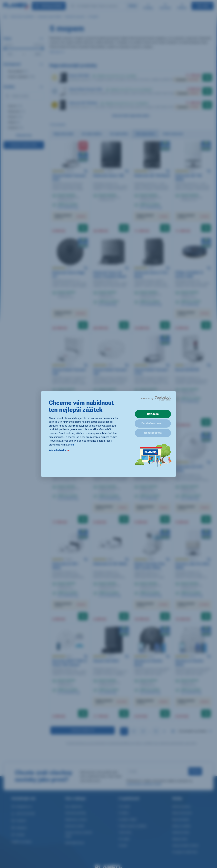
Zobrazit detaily (59, 450)
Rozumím (153, 414)
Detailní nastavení (152, 423)
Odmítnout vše (153, 433)
